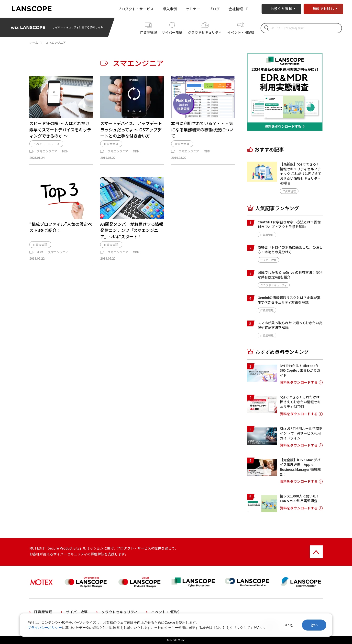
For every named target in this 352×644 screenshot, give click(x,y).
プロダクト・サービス (136, 9)
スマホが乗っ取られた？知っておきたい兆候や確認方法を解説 (290, 325)
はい (314, 625)
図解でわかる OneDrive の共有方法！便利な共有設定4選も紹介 (290, 275)
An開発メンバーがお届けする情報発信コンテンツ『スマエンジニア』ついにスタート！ (132, 233)
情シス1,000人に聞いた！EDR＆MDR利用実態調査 (300, 498)
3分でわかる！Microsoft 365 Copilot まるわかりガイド (300, 370)
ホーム (34, 42)
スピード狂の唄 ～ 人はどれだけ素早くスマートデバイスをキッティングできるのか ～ (60, 129)
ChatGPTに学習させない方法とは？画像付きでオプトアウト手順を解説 (289, 224)
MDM (65, 154)
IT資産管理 (148, 32)
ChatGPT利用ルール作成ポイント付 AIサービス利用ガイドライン (301, 433)
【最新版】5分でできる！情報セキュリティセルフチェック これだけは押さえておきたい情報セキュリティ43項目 (301, 173)
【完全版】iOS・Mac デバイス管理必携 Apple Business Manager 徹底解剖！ (300, 467)
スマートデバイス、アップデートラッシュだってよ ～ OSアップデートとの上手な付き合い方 (131, 129)
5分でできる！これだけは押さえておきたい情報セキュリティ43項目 (300, 402)
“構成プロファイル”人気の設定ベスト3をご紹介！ (61, 230)
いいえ (288, 625)
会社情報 (236, 9)
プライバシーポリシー (45, 628)
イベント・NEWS (241, 32)
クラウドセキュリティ (205, 32)
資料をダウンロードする (299, 382)
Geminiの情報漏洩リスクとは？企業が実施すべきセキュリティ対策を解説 (289, 300)
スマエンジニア (47, 154)
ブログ (214, 9)
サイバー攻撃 (172, 32)
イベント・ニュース (46, 146)
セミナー (193, 9)
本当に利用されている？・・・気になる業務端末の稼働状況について (202, 129)
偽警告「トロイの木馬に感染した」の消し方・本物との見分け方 (290, 250)
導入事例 (170, 9)
